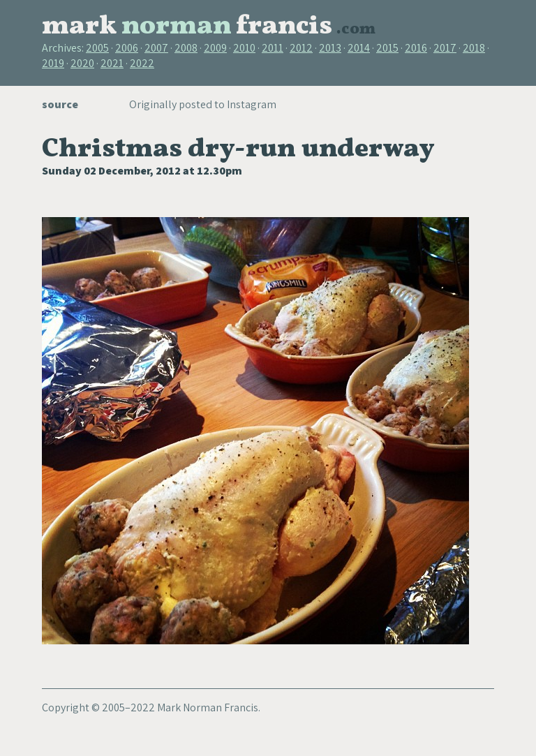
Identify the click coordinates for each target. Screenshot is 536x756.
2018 (474, 48)
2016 (416, 48)
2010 (244, 48)
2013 (330, 48)
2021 (112, 63)
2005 (97, 48)
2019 (53, 63)
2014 (359, 48)
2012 (301, 48)
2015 (387, 48)
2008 (186, 48)
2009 (215, 48)
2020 (82, 63)
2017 (445, 48)
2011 (273, 48)
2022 (142, 63)
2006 (127, 48)
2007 (156, 48)
